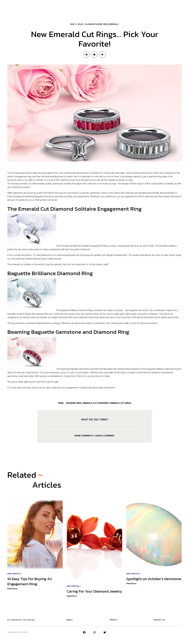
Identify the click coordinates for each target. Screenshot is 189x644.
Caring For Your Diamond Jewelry (89, 594)
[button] (166, 7)
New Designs (117, 7)
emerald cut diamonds (96, 403)
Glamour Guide (94, 24)
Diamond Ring (74, 403)
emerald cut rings (121, 403)
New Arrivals (62, 7)
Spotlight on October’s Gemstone (146, 582)
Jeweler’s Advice (80, 7)
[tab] (94, 436)
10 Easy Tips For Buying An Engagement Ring (31, 582)
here (113, 387)
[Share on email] (94, 54)
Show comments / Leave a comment (95, 436)
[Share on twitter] (102, 54)
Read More (12, 589)
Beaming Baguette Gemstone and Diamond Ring (84, 369)
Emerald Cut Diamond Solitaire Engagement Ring (84, 246)
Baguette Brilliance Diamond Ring (76, 310)
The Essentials (100, 7)
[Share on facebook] (87, 54)
